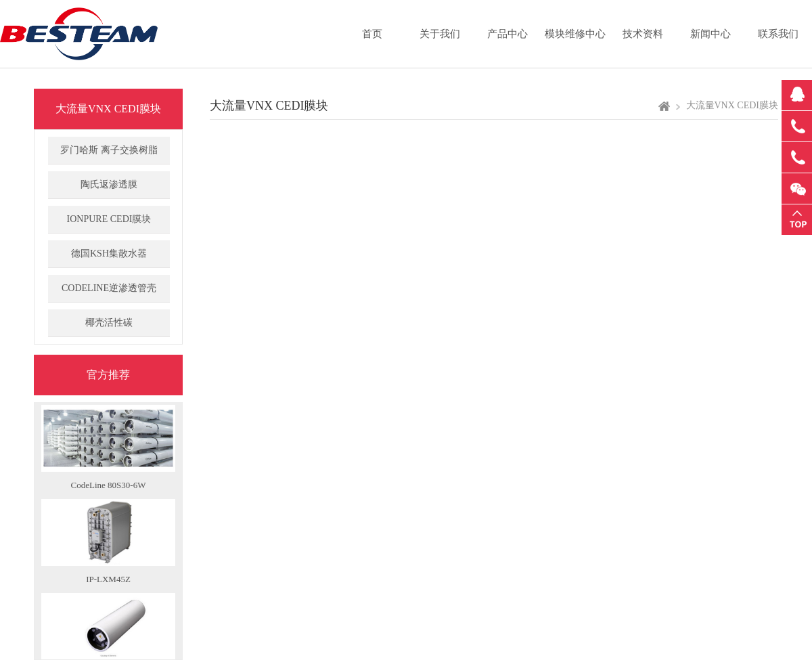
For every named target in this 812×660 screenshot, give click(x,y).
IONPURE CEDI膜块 (109, 219)
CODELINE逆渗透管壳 (109, 288)
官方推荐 (108, 375)
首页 (372, 34)
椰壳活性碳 (109, 323)
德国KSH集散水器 (109, 254)
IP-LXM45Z (108, 581)
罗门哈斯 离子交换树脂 (109, 150)
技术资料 (643, 34)
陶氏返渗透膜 (109, 184)
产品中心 (507, 34)
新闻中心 (710, 34)
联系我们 (778, 34)
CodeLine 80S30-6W (109, 487)
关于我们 (440, 34)
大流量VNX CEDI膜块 (108, 109)
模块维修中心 (575, 34)
